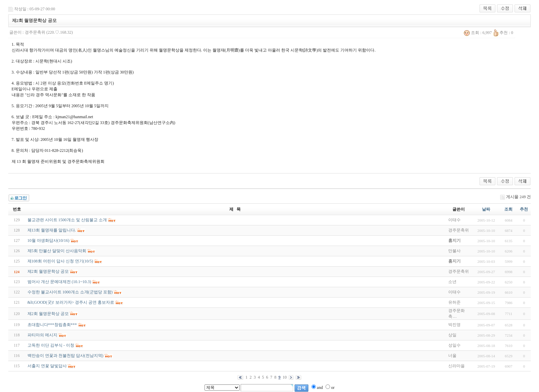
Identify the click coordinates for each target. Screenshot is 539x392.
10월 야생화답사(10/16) (48, 240)
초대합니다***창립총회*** (52, 325)
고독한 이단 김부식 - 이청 (51, 345)
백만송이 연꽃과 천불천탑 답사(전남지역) (65, 356)
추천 (524, 209)
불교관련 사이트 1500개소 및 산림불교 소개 (67, 220)
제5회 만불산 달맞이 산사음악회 (57, 251)
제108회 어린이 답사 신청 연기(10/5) (60, 261)
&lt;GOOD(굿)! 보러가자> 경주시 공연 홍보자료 (71, 302)
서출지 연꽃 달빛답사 (47, 366)
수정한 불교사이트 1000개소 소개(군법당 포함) (70, 292)
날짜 (486, 209)
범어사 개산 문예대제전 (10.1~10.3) (59, 282)
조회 (508, 209)
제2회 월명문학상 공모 (48, 271)
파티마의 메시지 (42, 335)
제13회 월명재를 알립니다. (52, 230)
